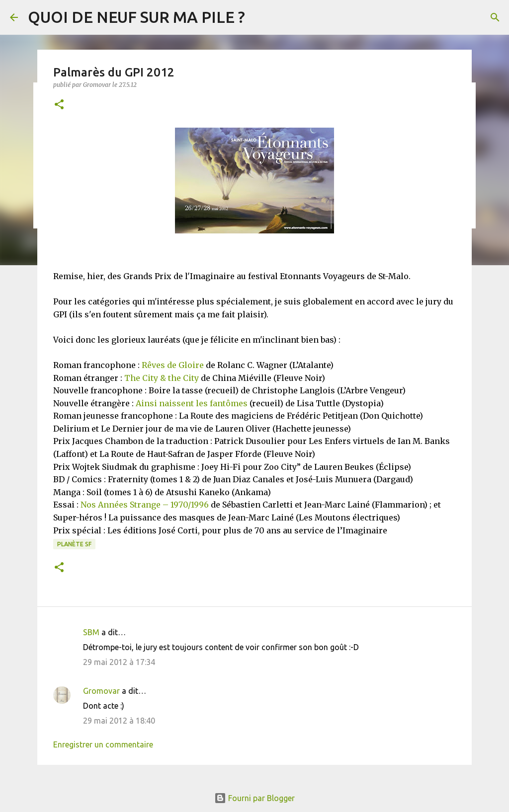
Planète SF (74, 544)
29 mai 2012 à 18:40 (119, 721)
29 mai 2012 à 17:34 (119, 662)
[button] (59, 105)
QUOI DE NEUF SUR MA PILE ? (136, 17)
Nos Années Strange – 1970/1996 (145, 505)
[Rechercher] (495, 17)
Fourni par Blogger (254, 798)
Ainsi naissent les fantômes (192, 403)
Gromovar (101, 691)
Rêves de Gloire (173, 365)
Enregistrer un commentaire (103, 744)
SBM (91, 632)
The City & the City (162, 378)
